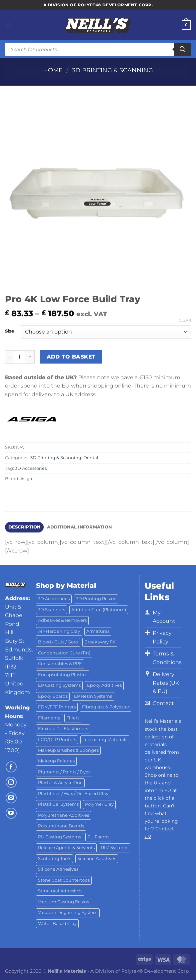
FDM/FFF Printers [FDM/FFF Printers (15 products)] (57, 707)
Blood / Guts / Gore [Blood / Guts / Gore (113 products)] (58, 642)
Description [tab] (24, 527)
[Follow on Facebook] (11, 767)
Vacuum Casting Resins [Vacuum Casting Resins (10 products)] (63, 902)
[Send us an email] (11, 798)
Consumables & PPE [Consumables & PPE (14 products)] (60, 664)
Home (53, 70)
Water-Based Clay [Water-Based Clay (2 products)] (57, 924)
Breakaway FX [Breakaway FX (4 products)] (100, 642)
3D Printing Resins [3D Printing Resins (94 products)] (96, 599)
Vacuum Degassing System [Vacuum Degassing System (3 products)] (68, 913)
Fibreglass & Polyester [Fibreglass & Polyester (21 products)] (106, 707)
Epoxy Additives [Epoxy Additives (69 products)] (104, 685)
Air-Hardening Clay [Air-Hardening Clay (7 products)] (59, 631)
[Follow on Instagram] (11, 782)
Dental (91, 458)
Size (9, 331)
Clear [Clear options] (185, 320)
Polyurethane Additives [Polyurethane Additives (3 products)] (63, 815)
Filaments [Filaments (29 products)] (49, 718)
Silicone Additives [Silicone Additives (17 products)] (97, 859)
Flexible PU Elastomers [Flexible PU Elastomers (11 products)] (63, 729)
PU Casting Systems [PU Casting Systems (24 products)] (59, 837)
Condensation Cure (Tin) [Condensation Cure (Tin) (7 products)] (64, 653)
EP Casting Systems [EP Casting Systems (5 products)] (59, 685)
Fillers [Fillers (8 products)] (73, 718)
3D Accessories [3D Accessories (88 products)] (54, 599)
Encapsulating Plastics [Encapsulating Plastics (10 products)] (63, 675)
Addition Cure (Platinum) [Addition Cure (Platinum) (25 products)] (99, 610)
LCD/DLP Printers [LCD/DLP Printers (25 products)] (57, 740)
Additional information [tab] (79, 527)
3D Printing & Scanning (112, 70)
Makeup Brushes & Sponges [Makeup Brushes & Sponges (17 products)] (68, 750)
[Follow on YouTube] (11, 813)
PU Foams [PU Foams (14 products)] (98, 837)
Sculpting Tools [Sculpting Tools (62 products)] (54, 859)
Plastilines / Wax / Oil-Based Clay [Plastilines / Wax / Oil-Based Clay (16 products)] (73, 794)
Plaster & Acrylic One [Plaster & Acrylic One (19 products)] (60, 783)
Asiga (26, 479)
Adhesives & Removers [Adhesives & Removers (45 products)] (62, 620)
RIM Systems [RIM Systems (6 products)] (115, 848)
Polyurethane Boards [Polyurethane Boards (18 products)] (61, 826)
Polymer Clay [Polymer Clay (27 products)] (99, 804)
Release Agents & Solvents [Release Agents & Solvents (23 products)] (66, 848)
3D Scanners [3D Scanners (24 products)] (51, 610)
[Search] (183, 49)
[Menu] (9, 25)
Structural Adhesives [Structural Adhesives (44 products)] (60, 891)
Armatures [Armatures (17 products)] (98, 631)
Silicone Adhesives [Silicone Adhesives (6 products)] (58, 869)
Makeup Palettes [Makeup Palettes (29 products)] (56, 761)
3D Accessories (31, 468)
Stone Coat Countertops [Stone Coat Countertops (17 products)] (64, 880)
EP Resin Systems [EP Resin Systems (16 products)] (93, 696)
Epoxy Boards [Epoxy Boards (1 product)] (53, 696)
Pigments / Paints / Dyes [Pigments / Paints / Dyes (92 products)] (64, 772)
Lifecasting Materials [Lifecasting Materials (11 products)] (105, 740)
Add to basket (71, 357)
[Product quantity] (19, 357)
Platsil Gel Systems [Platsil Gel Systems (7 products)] (58, 804)
